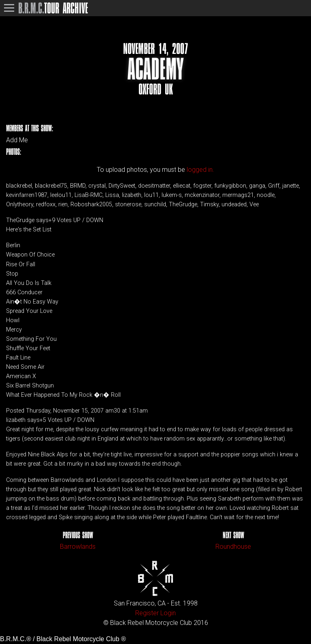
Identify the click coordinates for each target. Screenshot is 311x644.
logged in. (200, 170)
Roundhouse (233, 547)
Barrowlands (78, 547)
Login (168, 613)
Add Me (17, 140)
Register (147, 613)
